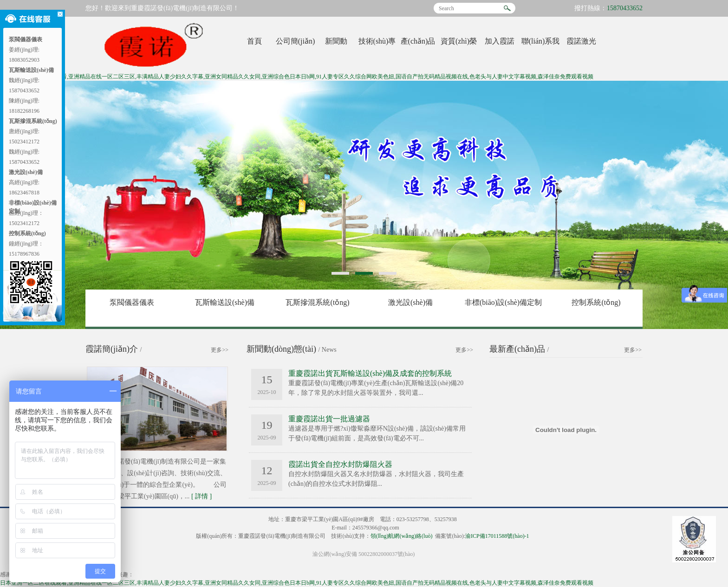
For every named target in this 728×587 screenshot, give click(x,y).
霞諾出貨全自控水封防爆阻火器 (340, 464)
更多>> (220, 350)
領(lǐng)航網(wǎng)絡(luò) (401, 536)
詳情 (201, 496)
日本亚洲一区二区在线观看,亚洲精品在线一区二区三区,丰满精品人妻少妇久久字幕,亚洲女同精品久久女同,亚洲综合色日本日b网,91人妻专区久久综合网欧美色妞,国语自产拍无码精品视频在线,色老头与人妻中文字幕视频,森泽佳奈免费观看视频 (297, 77)
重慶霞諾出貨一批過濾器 (329, 419)
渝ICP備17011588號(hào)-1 (497, 536)
